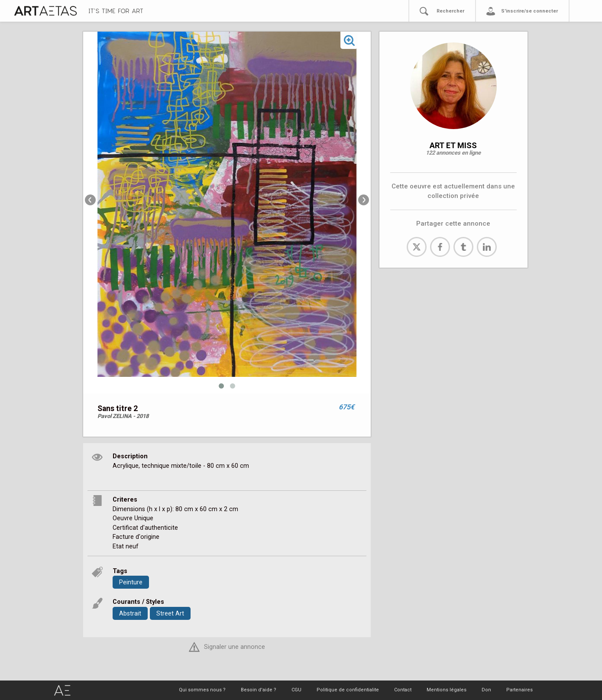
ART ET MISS (453, 145)
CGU (296, 690)
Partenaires (519, 690)
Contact (403, 690)
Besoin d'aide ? (259, 690)
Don (486, 690)
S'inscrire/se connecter (529, 11)
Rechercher (450, 11)
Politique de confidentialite (348, 690)
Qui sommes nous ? (202, 690)
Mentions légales (447, 690)
